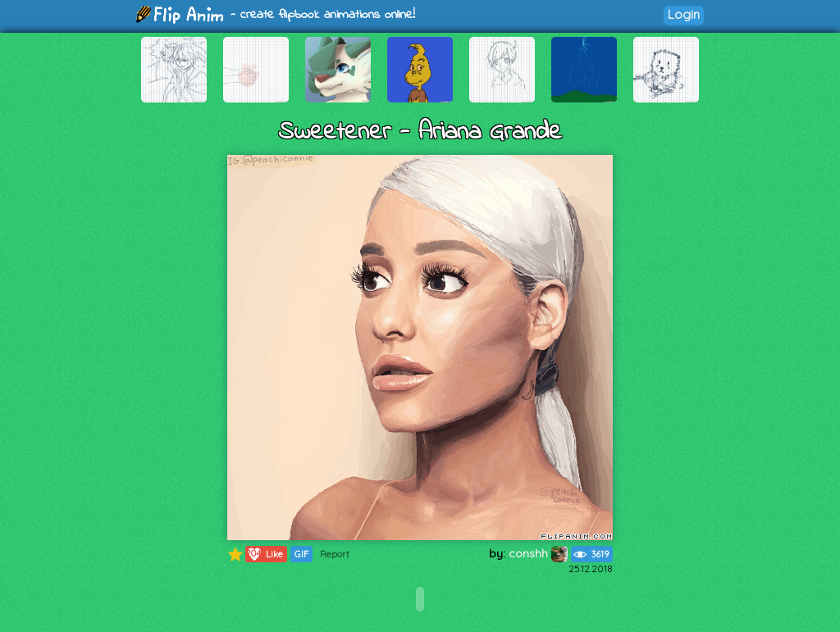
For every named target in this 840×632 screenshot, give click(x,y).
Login (684, 14)
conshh (538, 553)
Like (265, 554)
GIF (301, 554)
